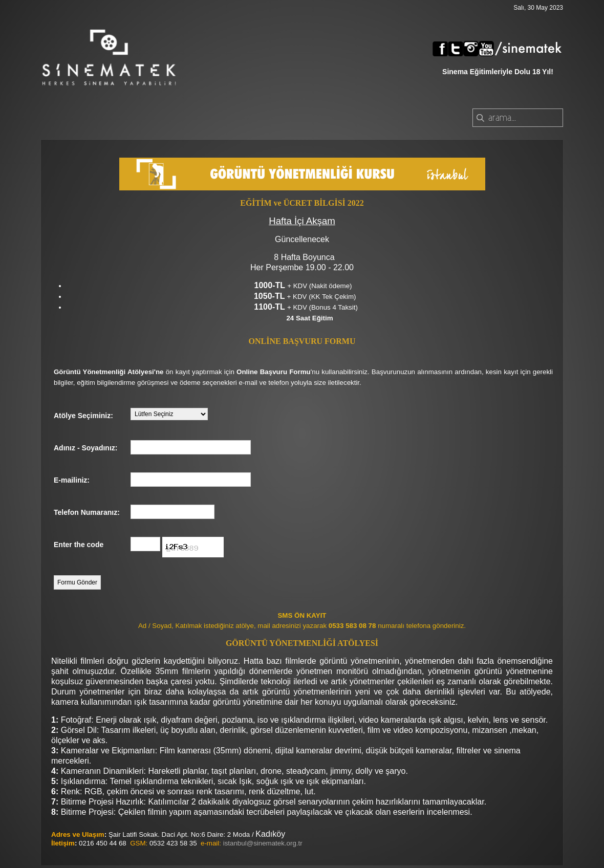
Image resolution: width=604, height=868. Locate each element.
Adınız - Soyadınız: (85, 448)
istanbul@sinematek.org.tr (263, 843)
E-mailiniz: (72, 480)
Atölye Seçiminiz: (83, 416)
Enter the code (79, 545)
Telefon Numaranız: (87, 512)
